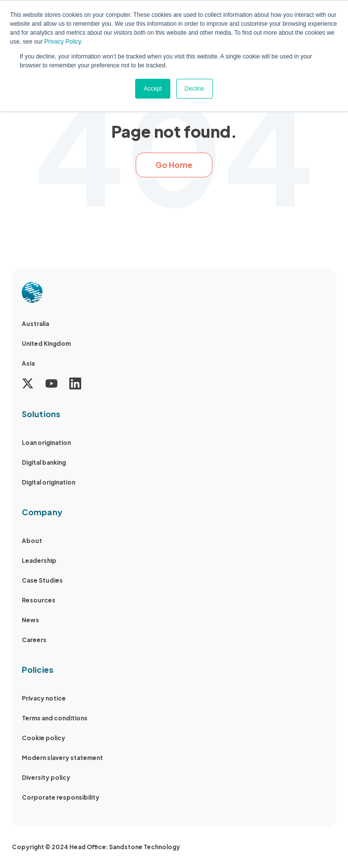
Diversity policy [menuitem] (46, 778)
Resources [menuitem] (39, 600)
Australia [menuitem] (35, 324)
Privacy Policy (62, 42)
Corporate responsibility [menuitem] (61, 797)
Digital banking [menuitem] (44, 462)
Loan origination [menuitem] (46, 443)
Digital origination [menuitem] (49, 482)
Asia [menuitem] (28, 363)
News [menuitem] (30, 620)
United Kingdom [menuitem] (46, 344)
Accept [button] (153, 89)
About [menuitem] (32, 541)
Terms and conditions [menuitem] (55, 718)
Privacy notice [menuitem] (44, 698)
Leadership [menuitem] (39, 561)
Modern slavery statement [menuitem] (62, 758)
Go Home (174, 165)
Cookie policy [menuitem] (44, 738)
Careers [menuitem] (34, 640)
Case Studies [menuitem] (42, 580)
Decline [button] (195, 89)
